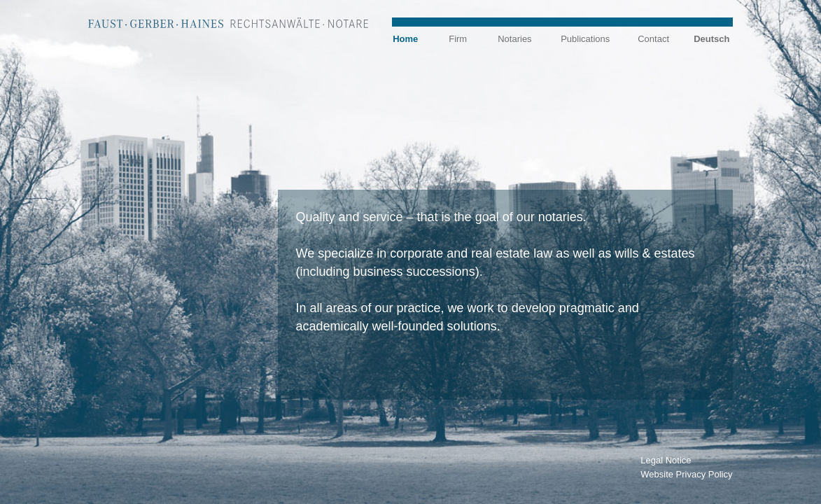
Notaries (514, 39)
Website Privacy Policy (686, 474)
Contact (653, 39)
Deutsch (711, 39)
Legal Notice (666, 460)
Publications (585, 39)
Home (405, 39)
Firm (458, 39)
